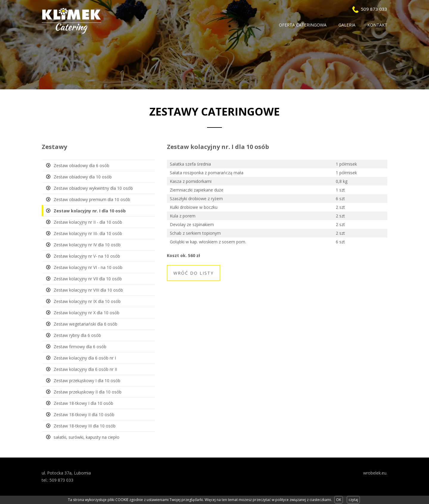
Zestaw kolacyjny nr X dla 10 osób (87, 313)
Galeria (347, 25)
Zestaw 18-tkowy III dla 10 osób (85, 426)
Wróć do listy (193, 273)
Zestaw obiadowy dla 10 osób (83, 177)
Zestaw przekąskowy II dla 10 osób (88, 392)
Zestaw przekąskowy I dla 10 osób (87, 381)
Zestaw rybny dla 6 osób (77, 335)
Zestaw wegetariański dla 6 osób (86, 324)
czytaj (353, 500)
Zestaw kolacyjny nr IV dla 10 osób (87, 245)
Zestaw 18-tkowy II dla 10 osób (84, 414)
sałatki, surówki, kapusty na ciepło (87, 437)
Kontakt (377, 25)
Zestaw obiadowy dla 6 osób (81, 165)
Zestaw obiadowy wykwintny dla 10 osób (93, 188)
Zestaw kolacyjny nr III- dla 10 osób (88, 233)
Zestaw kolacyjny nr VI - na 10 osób (88, 267)
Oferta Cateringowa (303, 25)
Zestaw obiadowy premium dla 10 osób (92, 199)
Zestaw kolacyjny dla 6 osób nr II (85, 369)
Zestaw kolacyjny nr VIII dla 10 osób (88, 290)
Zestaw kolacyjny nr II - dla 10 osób (88, 222)
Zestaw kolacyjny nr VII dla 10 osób (88, 279)
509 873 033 (374, 9)
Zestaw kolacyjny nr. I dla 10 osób (90, 211)
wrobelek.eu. (375, 473)
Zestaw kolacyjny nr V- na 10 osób (87, 256)
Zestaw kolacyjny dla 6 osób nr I (85, 358)
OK (339, 500)
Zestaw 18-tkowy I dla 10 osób (83, 403)
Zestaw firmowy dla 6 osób (80, 347)
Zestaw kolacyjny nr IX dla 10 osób (87, 301)
